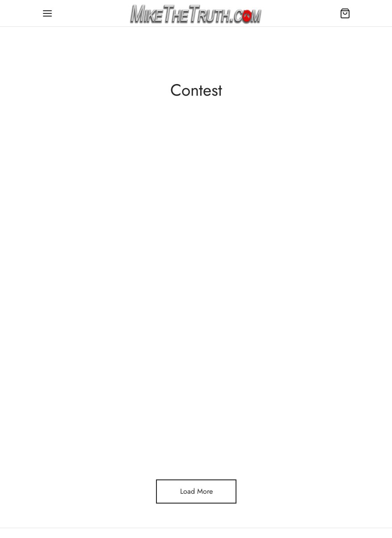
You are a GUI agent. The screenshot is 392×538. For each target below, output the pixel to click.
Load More (196, 491)
